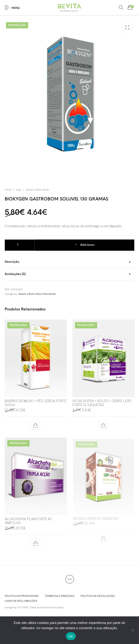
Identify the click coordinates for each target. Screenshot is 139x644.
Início (8, 190)
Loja (18, 190)
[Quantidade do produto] (20, 245)
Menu (16, 8)
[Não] (132, 630)
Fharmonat (49, 294)
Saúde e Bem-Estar (37, 190)
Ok (71, 636)
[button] (36, 425)
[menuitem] (22, 596)
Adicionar (87, 245)
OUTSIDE (23, 607)
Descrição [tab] (12, 262)
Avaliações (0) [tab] (15, 274)
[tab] (70, 262)
